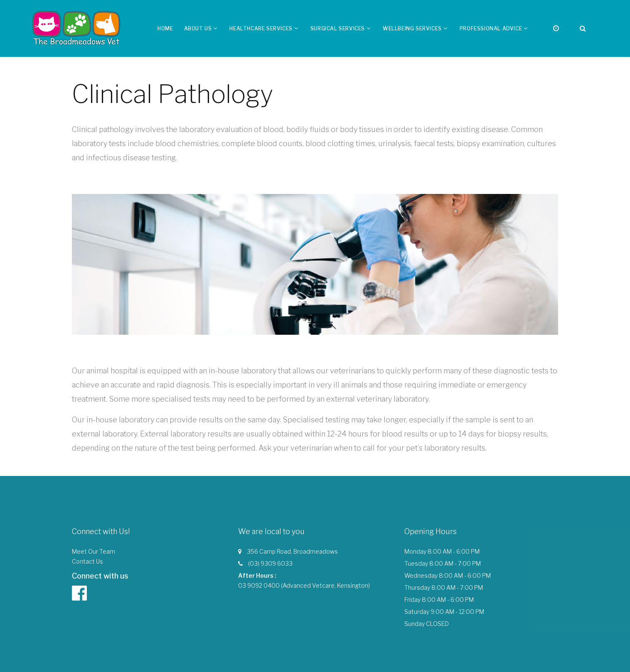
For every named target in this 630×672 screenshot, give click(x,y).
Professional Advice (491, 28)
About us (198, 28)
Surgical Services (338, 28)
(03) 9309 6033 (270, 563)
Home (165, 28)
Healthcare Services (261, 28)
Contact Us (87, 561)
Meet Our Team (94, 551)
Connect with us (100, 576)
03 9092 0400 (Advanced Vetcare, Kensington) (304, 585)
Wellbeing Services (412, 28)
